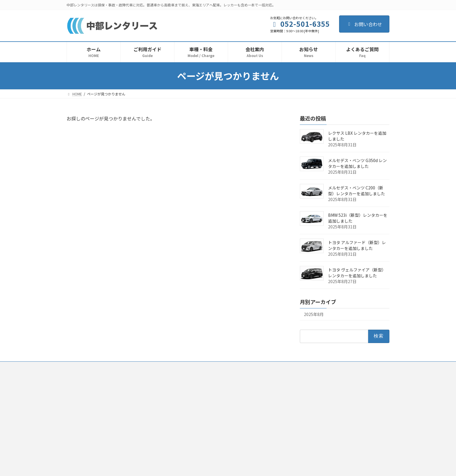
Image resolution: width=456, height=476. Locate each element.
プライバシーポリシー (185, 367)
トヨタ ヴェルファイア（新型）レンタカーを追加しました (357, 273)
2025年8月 (314, 314)
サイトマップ (304, 367)
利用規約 (149, 367)
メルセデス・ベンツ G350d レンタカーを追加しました (357, 163)
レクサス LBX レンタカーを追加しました (357, 136)
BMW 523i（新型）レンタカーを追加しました (358, 218)
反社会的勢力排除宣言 (231, 367)
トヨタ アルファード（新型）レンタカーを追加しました (357, 245)
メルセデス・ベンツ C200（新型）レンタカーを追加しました (357, 191)
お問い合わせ (364, 24)
